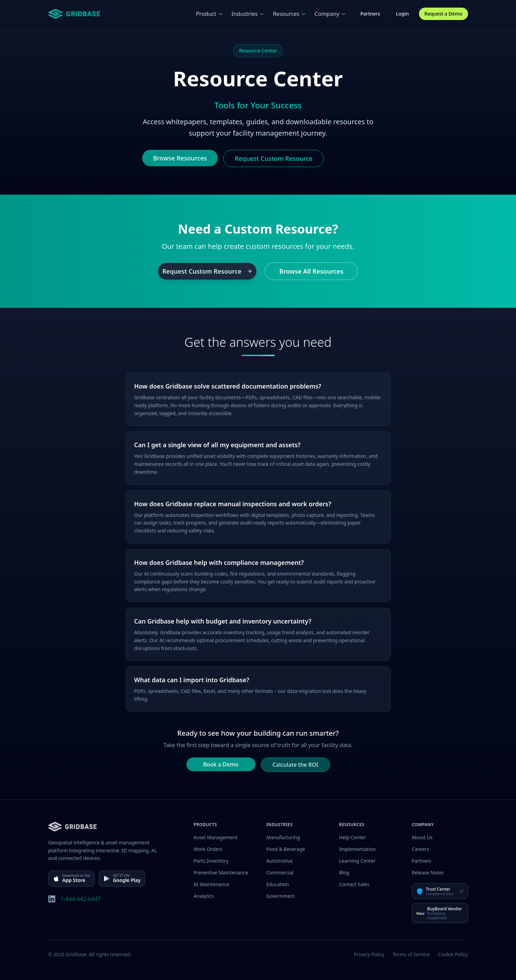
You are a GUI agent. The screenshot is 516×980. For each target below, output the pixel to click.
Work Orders (208, 849)
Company (330, 14)
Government (281, 896)
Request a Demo (444, 14)
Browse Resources (180, 158)
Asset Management (216, 837)
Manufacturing (283, 837)
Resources (289, 14)
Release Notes (428, 873)
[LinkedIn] (52, 899)
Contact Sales (354, 884)
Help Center (352, 837)
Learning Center (357, 861)
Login (402, 14)
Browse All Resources (311, 271)
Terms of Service (411, 954)
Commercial (280, 873)
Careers (420, 849)
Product (210, 14)
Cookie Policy (453, 954)
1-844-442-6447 (81, 899)
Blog (344, 873)
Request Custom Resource (274, 158)
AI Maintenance (211, 884)
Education (278, 884)
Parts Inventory (211, 861)
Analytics (204, 896)
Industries (248, 14)
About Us (422, 837)
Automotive (280, 861)
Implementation (357, 849)
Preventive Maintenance (221, 873)
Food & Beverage (286, 849)
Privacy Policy (369, 954)
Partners (370, 14)
